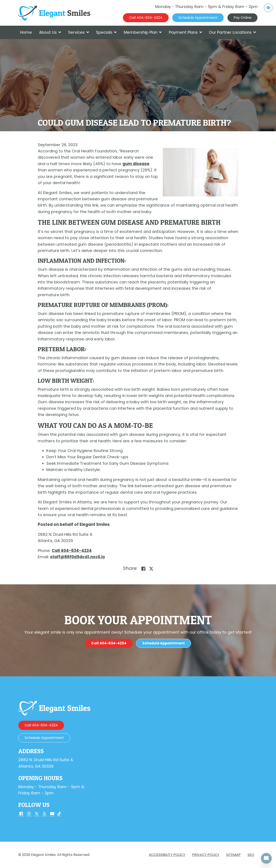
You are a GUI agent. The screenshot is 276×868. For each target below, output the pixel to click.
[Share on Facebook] (143, 569)
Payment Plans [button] (185, 32)
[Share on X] (151, 569)
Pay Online (242, 18)
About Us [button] (50, 32)
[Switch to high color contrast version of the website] (268, 8)
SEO (251, 855)
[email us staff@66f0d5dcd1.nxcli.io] (78, 557)
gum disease (136, 164)
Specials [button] (106, 32)
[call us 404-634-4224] (146, 18)
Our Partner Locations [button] (232, 32)
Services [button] (79, 32)
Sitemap (233, 855)
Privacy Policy (206, 855)
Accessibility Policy (167, 855)
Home (26, 32)
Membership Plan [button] (143, 32)
